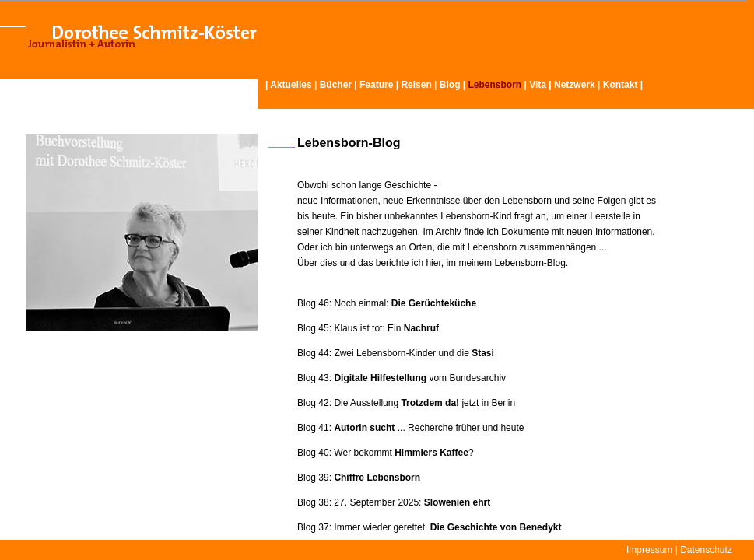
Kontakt (621, 85)
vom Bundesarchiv (421, 378)
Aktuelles (291, 85)
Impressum (649, 550)
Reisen (416, 85)
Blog (450, 85)
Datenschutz (706, 550)
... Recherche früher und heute (429, 428)
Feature (376, 85)
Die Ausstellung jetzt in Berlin (424, 403)
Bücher (336, 85)
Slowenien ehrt (457, 502)
